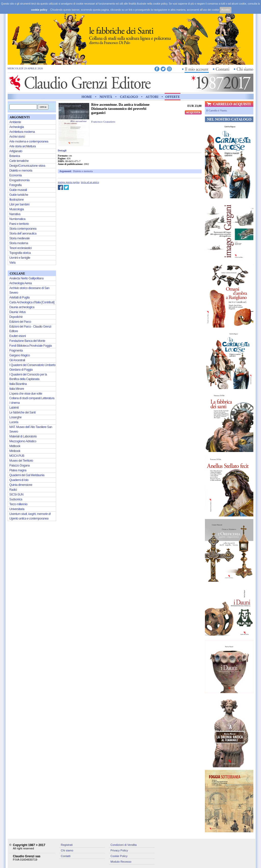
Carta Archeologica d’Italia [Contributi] (32, 302)
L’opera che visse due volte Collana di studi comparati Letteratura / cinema (32, 398)
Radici (13, 490)
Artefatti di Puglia (19, 297)
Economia (16, 175)
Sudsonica (16, 499)
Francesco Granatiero (103, 122)
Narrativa (15, 214)
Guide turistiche (19, 195)
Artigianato (16, 151)
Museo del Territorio (21, 461)
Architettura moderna (22, 132)
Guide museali (18, 190)
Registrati (67, 845)
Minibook (15, 451)
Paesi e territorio (19, 224)
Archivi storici (17, 137)
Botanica (15, 156)
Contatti (66, 856)
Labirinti (14, 408)
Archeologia (17, 127)
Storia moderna (19, 243)
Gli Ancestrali (17, 360)
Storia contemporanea (23, 229)
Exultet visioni (18, 336)
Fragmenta (16, 351)
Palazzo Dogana (20, 465)
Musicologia (17, 209)
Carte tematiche (19, 161)
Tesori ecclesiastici (21, 248)
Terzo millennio (18, 504)
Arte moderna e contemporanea (29, 141)
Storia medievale (20, 238)
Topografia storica (20, 253)
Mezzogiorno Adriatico (23, 441)
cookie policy (39, 10)
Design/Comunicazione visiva (27, 166)
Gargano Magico (20, 355)
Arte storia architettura (23, 146)
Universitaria (17, 509)
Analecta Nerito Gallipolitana (27, 278)
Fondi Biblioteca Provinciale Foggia (31, 346)
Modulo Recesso (121, 862)
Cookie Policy (119, 856)
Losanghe (16, 417)
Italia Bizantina (18, 384)
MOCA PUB (17, 456)
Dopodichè (16, 317)
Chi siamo (67, 850)
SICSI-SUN (16, 495)
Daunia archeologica (22, 307)
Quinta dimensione (21, 485)
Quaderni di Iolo (19, 480)
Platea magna (18, 470)
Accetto (225, 10)
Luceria (14, 422)
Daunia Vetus (18, 312)
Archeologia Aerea (21, 283)
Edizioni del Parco (20, 322)
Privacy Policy (119, 850)
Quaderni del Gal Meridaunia (27, 475)
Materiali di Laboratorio (23, 436)
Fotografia (16, 185)
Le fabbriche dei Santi (23, 412)
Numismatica (17, 219)
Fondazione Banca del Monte (27, 341)
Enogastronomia (19, 180)
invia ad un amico (90, 182)
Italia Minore (17, 389)
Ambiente (15, 122)
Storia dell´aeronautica (23, 234)
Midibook (15, 446)
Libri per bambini (19, 204)
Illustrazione (17, 200)
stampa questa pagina (69, 182)
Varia (12, 263)
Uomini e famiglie (20, 258)
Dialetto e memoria (83, 171)
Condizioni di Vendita (124, 845)
